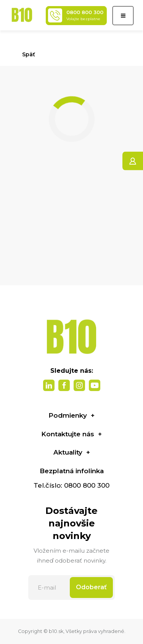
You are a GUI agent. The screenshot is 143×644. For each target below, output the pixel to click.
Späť (25, 54)
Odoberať (91, 587)
